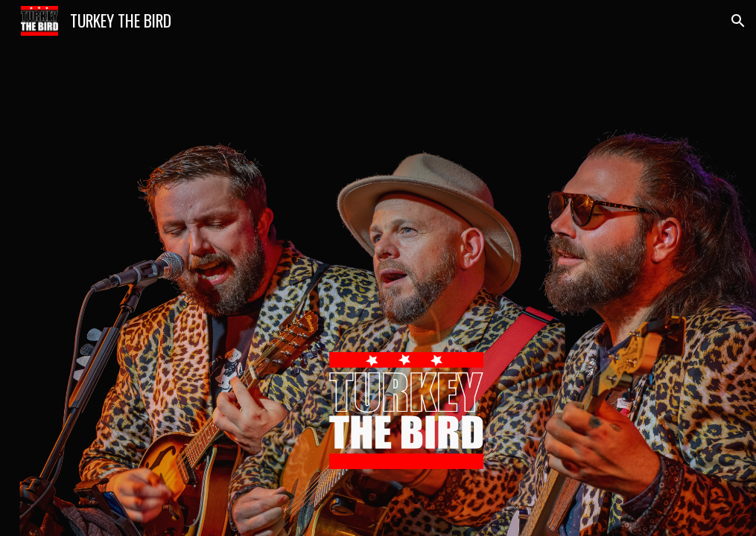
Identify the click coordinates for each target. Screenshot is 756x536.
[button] (738, 21)
